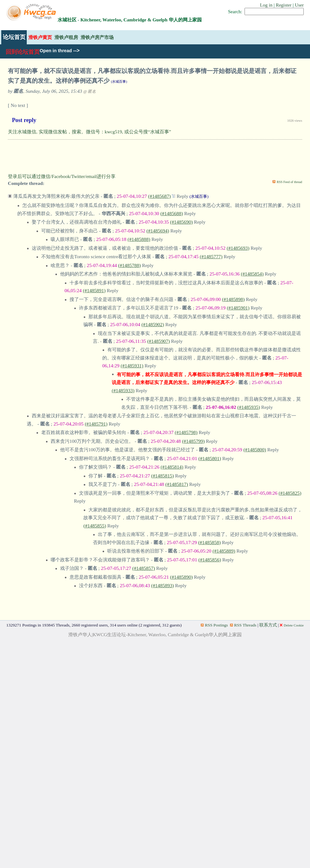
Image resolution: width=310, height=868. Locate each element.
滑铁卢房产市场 (97, 37)
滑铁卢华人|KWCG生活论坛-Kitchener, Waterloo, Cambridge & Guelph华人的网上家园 (155, 635)
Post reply (24, 120)
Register (284, 5)
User (299, 5)
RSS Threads (243, 625)
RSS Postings (214, 625)
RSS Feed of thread (289, 182)
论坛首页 (14, 37)
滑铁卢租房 (66, 37)
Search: (235, 12)
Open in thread (56, 51)
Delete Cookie (292, 625)
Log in (266, 5)
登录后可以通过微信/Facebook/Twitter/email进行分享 (62, 176)
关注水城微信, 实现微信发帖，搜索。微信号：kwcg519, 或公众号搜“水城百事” (89, 132)
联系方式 (268, 625)
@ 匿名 (90, 92)
